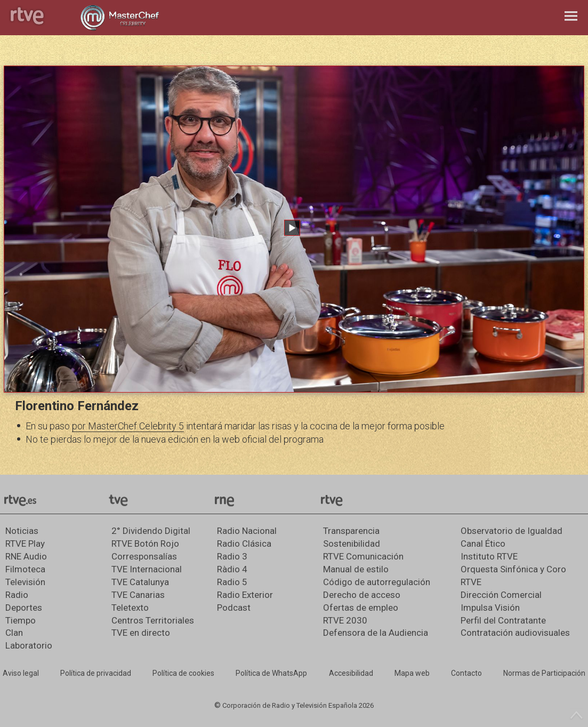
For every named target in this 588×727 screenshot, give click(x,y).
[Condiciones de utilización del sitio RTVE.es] (21, 674)
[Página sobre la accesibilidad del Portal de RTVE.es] (351, 674)
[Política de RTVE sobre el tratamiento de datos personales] (96, 674)
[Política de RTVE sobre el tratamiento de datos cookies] (183, 674)
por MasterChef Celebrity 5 (128, 426)
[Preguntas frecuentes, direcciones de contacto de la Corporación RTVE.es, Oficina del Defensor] (466, 674)
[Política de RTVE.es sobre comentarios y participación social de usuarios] (544, 674)
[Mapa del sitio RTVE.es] (412, 674)
